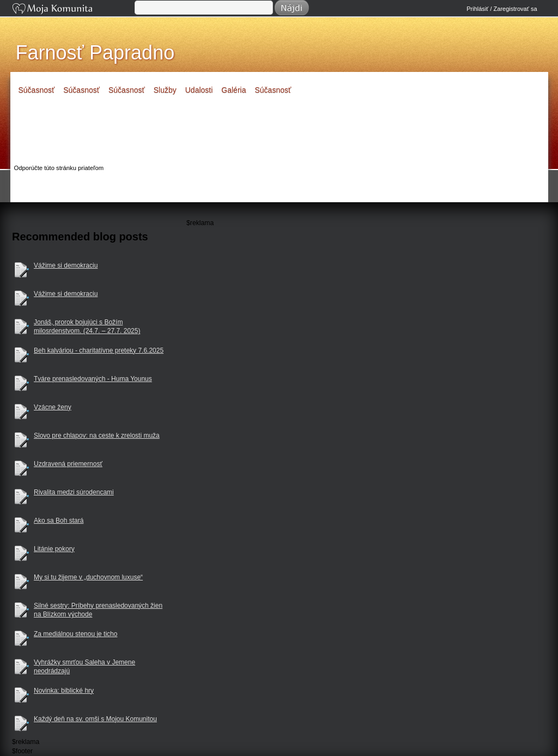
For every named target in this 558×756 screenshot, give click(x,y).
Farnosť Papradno (95, 53)
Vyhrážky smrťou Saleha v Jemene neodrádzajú (84, 667)
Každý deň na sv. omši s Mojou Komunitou (95, 719)
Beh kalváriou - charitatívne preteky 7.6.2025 (99, 350)
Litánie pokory (54, 549)
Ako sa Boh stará (59, 521)
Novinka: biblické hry (64, 691)
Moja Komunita (72, 10)
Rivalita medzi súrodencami (74, 492)
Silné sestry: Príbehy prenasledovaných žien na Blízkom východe (98, 610)
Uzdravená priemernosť (68, 464)
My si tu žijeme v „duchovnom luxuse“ (88, 577)
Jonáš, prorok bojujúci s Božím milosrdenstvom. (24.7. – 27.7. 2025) (87, 327)
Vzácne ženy (53, 407)
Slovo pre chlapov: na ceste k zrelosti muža (97, 436)
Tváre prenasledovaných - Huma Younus (93, 379)
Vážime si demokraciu (66, 265)
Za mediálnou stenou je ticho (75, 634)
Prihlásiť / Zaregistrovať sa (502, 9)
